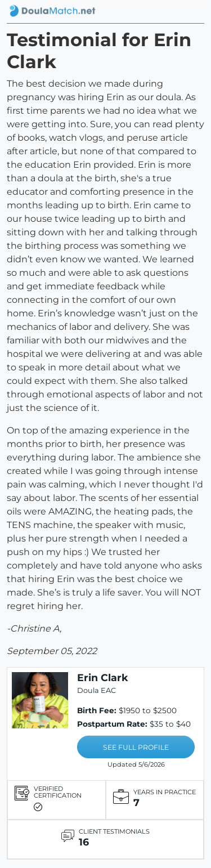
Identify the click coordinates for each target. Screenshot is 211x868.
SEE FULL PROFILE (136, 747)
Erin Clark (103, 677)
